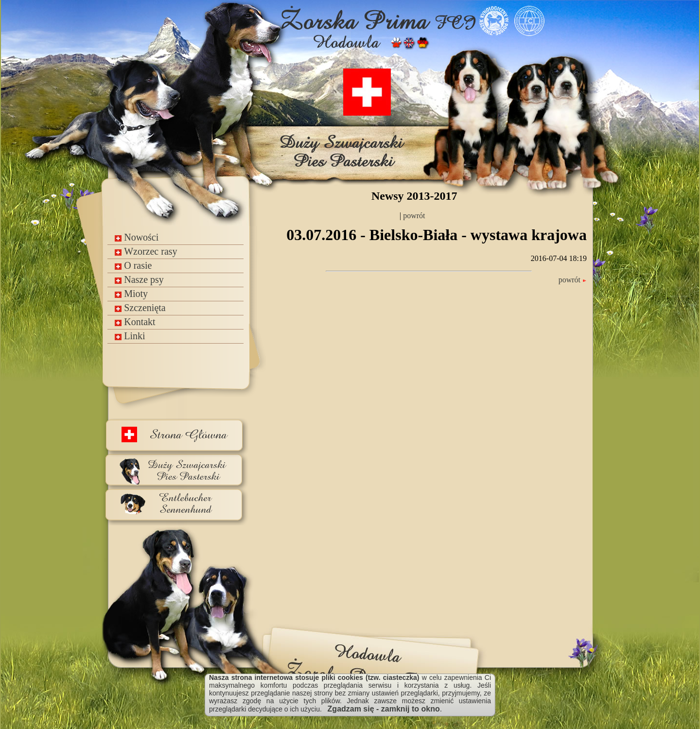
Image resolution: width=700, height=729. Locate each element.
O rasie (133, 265)
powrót (413, 216)
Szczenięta (140, 308)
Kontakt (135, 322)
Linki (130, 336)
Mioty (131, 294)
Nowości (137, 237)
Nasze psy (139, 279)
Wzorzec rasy (146, 251)
